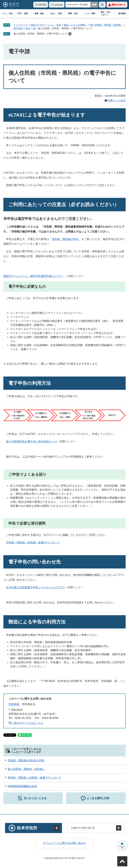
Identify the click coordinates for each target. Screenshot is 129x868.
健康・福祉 (39, 13)
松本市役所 (27, 828)
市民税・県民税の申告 (65, 239)
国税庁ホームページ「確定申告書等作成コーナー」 (34, 276)
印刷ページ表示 (117, 100)
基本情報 (122, 13)
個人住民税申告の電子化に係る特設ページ (32, 441)
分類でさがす (37, 25)
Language (58, 5)
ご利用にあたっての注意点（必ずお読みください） (64, 204)
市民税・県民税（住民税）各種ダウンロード (33, 542)
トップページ (20, 25)
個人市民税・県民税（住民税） (106, 25)
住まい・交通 (56, 13)
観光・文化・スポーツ (106, 13)
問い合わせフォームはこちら (26, 723)
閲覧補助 (42, 5)
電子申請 (18, 28)
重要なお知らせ (119, 5)
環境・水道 (73, 13)
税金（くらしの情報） (76, 25)
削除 (70, 34)
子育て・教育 (23, 13)
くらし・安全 (7, 13)
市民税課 (14, 704)
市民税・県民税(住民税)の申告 (26, 761)
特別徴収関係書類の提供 (22, 786)
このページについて (83, 828)
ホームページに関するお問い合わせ (64, 843)
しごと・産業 (90, 13)
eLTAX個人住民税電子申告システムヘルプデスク (36, 587)
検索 (102, 5)
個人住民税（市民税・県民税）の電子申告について (40, 34)
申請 (28, 28)
